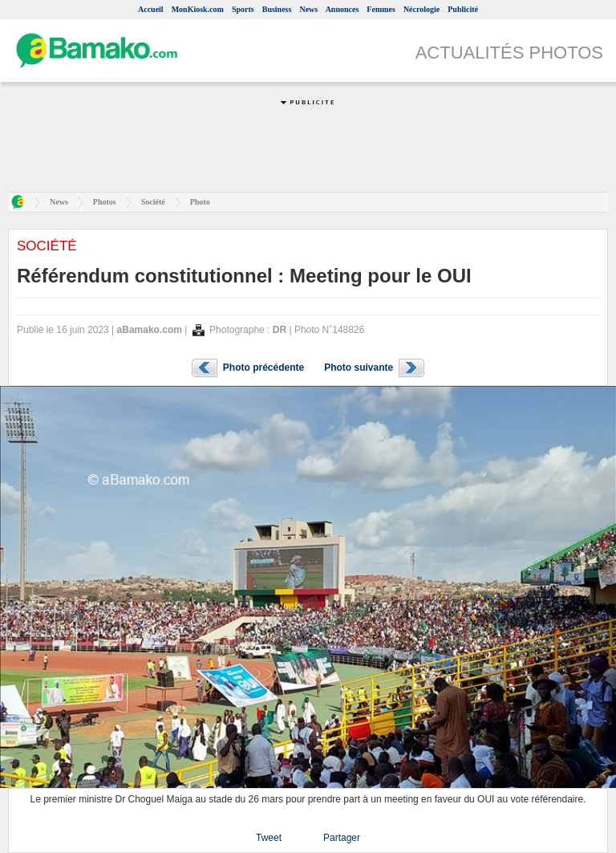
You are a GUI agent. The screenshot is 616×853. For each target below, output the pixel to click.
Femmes (381, 9)
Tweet (269, 838)
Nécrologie (421, 9)
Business (277, 9)
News (308, 9)
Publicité (463, 9)
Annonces (342, 9)
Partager (342, 838)
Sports (243, 9)
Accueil (151, 9)
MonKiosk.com (198, 9)
